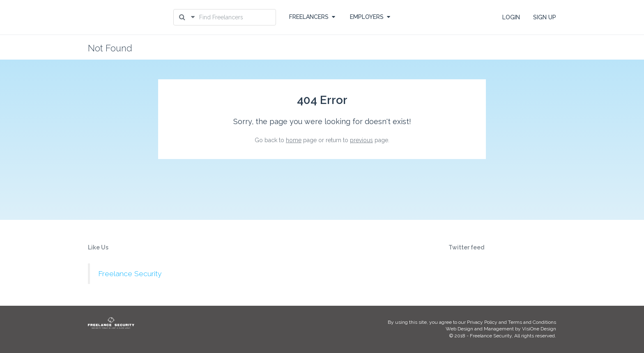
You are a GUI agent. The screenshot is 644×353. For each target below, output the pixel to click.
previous (361, 140)
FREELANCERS (312, 17)
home (294, 140)
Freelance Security (130, 274)
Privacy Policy (482, 322)
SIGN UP (545, 17)
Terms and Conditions (532, 322)
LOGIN (511, 17)
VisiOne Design (539, 329)
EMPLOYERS (370, 17)
